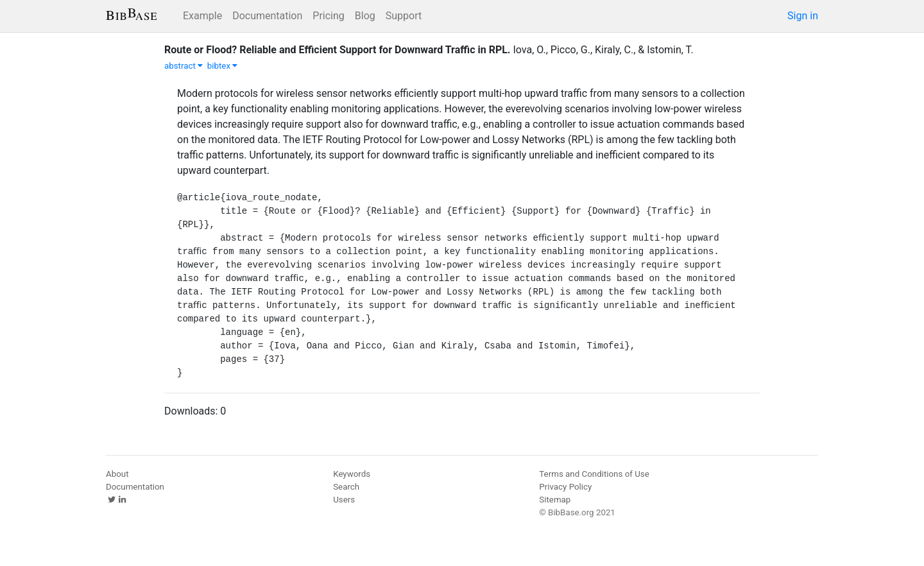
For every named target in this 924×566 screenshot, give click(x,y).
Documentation (267, 16)
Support (404, 16)
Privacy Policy (565, 487)
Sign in (803, 16)
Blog (365, 16)
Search (346, 487)
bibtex (223, 66)
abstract (184, 66)
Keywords (352, 474)
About (117, 474)
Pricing (329, 16)
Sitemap (555, 500)
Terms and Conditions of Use (594, 474)
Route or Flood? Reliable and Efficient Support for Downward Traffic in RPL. (337, 50)
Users (344, 500)
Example (202, 16)
